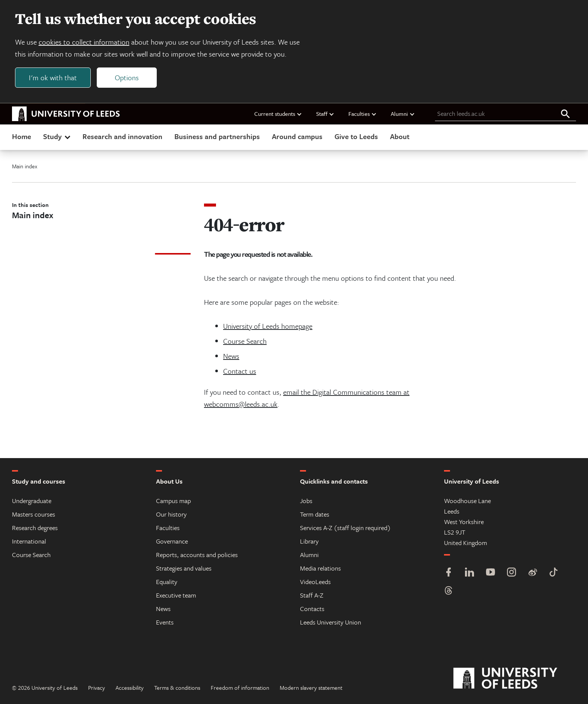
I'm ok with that (53, 77)
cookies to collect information (84, 42)
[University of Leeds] (515, 679)
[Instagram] (511, 573)
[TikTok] (553, 573)
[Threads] (448, 591)
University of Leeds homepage (268, 326)
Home (22, 136)
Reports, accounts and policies (197, 555)
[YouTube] (490, 573)
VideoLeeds (315, 582)
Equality (167, 582)
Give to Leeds (356, 136)
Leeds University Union (331, 622)
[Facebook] (448, 573)
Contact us (240, 371)
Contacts (312, 609)
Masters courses (34, 514)
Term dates (315, 514)
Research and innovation (122, 136)
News (231, 356)
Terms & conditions (177, 688)
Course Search (245, 341)
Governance (172, 541)
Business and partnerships (217, 136)
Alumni (403, 114)
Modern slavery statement (311, 688)
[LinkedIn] (469, 573)
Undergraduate (32, 501)
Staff (325, 114)
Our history (171, 514)
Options (127, 77)
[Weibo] (532, 573)
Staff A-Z (312, 595)
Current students (278, 114)
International (29, 541)
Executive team (176, 595)
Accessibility (130, 688)
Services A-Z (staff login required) (345, 528)
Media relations (320, 568)
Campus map (173, 501)
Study (58, 136)
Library (309, 541)
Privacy (97, 688)
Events (165, 622)
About (400, 136)
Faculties (363, 114)
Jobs (306, 501)
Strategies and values (184, 568)
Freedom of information (240, 688)
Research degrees (35, 528)
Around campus (297, 136)
